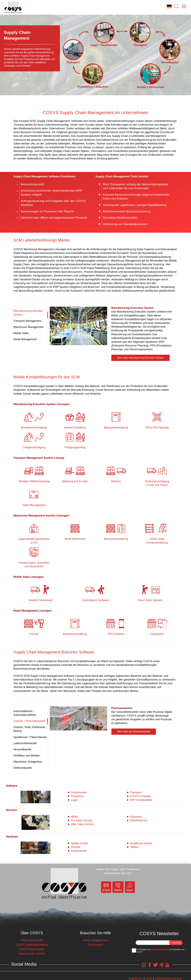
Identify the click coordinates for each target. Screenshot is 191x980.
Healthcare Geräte (141, 843)
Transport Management (27, 321)
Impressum (136, 979)
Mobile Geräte (79, 843)
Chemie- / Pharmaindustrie (29, 721)
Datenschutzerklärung (160, 949)
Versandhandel (22, 749)
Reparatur (136, 817)
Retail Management (25, 339)
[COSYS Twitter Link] (155, 966)
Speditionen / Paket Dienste (30, 737)
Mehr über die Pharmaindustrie (134, 732)
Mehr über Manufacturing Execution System (140, 358)
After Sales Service (82, 824)
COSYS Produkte (141, 796)
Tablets (134, 847)
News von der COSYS (32, 954)
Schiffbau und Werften (27, 756)
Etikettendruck (139, 820)
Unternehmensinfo (32, 940)
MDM (74, 817)
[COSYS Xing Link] (161, 966)
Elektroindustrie (23, 768)
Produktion (77, 796)
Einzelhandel (79, 792)
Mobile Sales (21, 333)
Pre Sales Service (82, 820)
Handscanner (79, 851)
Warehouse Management (28, 327)
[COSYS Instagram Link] (142, 966)
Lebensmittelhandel (25, 743)
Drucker (76, 847)
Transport (136, 792)
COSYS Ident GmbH (32, 949)
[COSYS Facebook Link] (148, 966)
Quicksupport (95, 945)
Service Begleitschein (95, 940)
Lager (74, 800)
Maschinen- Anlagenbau (28, 762)
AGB (149, 979)
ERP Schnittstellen (141, 800)
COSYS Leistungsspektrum (32, 945)
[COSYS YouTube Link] (167, 966)
